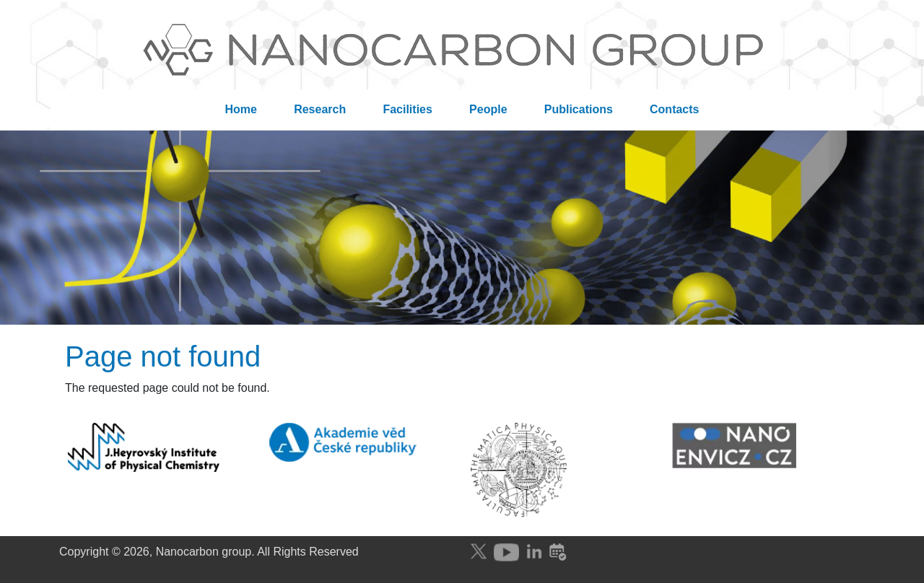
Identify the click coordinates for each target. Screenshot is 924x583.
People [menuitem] (488, 109)
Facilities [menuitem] (407, 109)
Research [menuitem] (320, 109)
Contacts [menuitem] (674, 109)
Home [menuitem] (241, 109)
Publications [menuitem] (579, 109)
